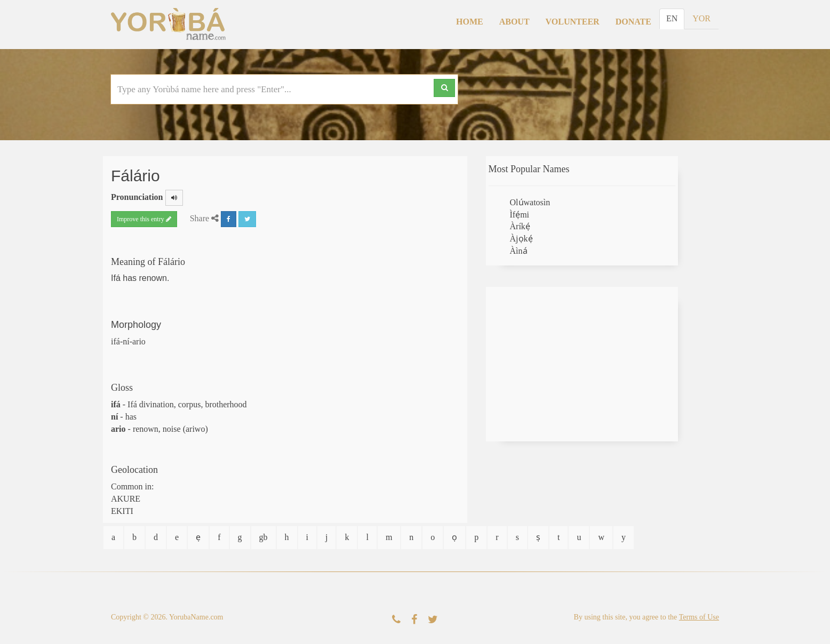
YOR (701, 18)
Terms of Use (699, 617)
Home (470, 22)
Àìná (519, 251)
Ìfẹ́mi (520, 215)
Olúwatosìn (530, 202)
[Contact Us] (396, 620)
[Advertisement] (582, 364)
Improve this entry (144, 219)
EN (672, 18)
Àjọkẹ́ (521, 239)
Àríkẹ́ (520, 226)
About (514, 22)
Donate (633, 22)
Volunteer (573, 22)
